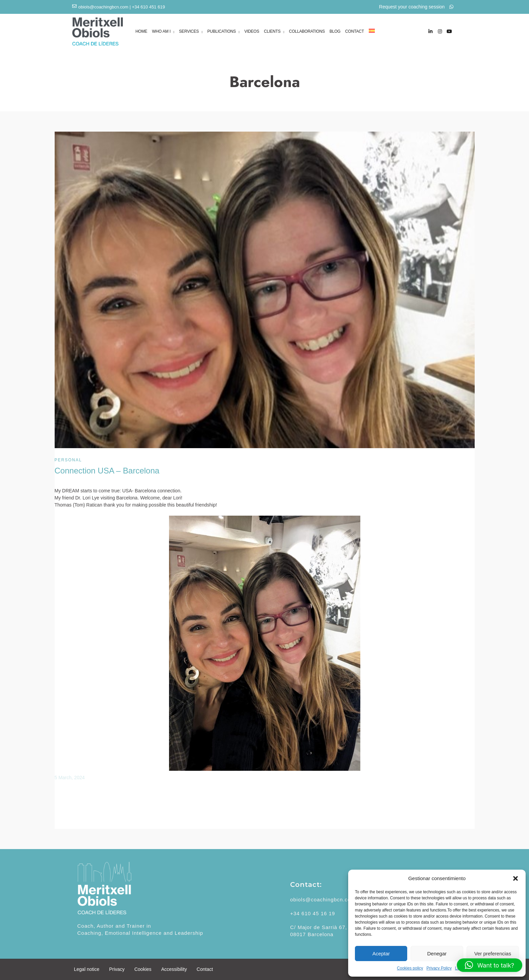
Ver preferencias (493, 954)
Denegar (437, 954)
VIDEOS (252, 31)
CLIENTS (272, 32)
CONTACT (355, 31)
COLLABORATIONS (307, 31)
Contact (205, 969)
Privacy (117, 969)
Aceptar (381, 954)
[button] (516, 878)
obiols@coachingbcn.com (103, 7)
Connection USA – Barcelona (107, 471)
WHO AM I (161, 32)
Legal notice (87, 969)
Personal (68, 460)
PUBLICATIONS (221, 32)
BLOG (335, 31)
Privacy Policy (439, 968)
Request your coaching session (416, 7)
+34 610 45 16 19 (313, 913)
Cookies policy (410, 968)
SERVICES (189, 32)
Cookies (143, 969)
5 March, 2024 (70, 778)
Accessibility (174, 969)
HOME (141, 31)
